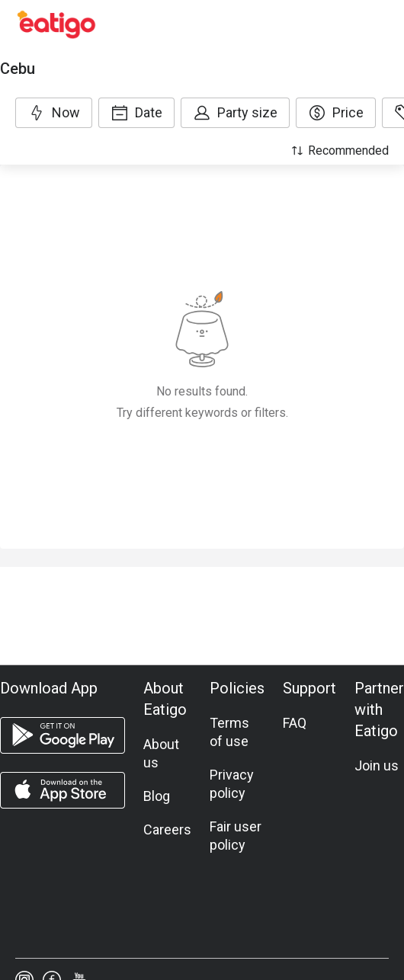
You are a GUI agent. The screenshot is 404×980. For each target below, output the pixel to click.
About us (161, 753)
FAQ (295, 723)
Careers (167, 829)
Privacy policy (232, 784)
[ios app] (63, 790)
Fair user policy (236, 836)
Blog (157, 796)
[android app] (63, 735)
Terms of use (229, 732)
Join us (377, 765)
